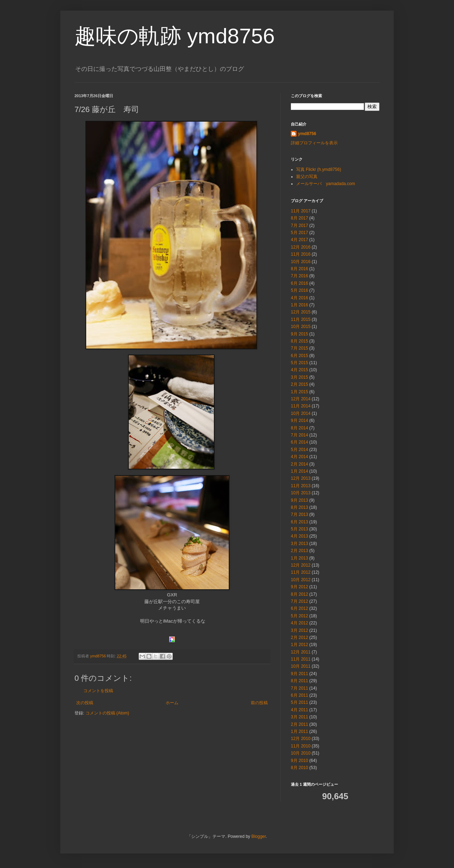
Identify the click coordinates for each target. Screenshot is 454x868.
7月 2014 (300, 435)
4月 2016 (300, 298)
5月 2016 (300, 290)
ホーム (172, 703)
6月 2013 (300, 522)
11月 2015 (301, 319)
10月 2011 (301, 666)
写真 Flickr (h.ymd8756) (319, 169)
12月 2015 (301, 312)
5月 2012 (300, 616)
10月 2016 (301, 262)
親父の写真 (307, 177)
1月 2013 (300, 558)
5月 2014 (300, 450)
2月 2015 (300, 384)
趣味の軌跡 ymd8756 (175, 36)
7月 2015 (300, 348)
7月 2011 (300, 688)
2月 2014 (300, 464)
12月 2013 (301, 478)
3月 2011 (300, 717)
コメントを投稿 (98, 691)
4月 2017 (300, 240)
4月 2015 (300, 370)
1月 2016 (300, 305)
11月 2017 (301, 211)
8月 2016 (300, 269)
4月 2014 (300, 457)
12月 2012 (301, 565)
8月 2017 (300, 218)
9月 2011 (300, 674)
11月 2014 (301, 406)
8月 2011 (300, 681)
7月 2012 (300, 601)
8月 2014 (300, 428)
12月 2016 (301, 247)
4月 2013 (300, 536)
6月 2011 (300, 695)
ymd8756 (307, 134)
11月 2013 (301, 486)
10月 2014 (301, 413)
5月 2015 (300, 363)
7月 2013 (300, 514)
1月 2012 (300, 645)
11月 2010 (301, 746)
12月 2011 (301, 652)
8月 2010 (300, 768)
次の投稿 (85, 703)
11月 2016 (301, 254)
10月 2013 (301, 493)
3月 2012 (300, 630)
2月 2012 (300, 638)
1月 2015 (300, 392)
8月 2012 (300, 594)
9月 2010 (300, 761)
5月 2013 (300, 529)
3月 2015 (300, 377)
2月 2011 (300, 724)
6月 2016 (300, 283)
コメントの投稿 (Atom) (107, 713)
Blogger (259, 836)
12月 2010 (301, 739)
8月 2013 (300, 507)
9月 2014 (300, 421)
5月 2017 (300, 233)
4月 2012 (300, 623)
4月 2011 (300, 710)
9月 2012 (300, 587)
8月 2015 (300, 341)
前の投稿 (259, 703)
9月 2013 (300, 500)
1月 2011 (300, 731)
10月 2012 (301, 580)
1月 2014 (300, 471)
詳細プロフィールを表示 (314, 143)
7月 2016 (300, 276)
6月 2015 (300, 356)
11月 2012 (301, 572)
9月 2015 (300, 334)
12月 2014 (301, 399)
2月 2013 (300, 551)
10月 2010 (301, 753)
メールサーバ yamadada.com (326, 184)
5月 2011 (300, 702)
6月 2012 (300, 608)
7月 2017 (300, 226)
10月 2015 (301, 327)
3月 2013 (300, 544)
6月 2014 (300, 442)
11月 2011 (301, 659)
